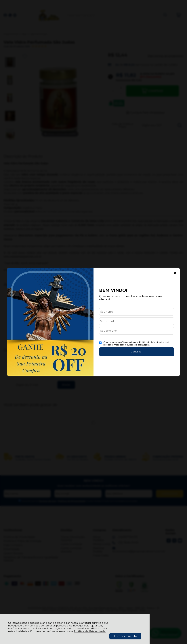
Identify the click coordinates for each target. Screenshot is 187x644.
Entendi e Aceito (125, 636)
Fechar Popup (175, 273)
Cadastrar (137, 352)
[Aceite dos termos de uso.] (100, 343)
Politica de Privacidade (151, 342)
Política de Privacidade (90, 631)
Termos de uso (130, 342)
